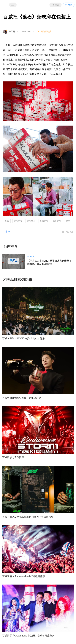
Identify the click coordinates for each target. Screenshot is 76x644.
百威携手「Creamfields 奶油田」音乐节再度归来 (28, 636)
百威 (7, 221)
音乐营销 (57, 221)
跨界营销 (18, 221)
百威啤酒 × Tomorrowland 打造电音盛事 (24, 576)
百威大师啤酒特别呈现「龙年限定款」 (23, 398)
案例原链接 (46, 31)
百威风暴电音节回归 (13, 457)
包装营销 (44, 221)
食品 (68, 221)
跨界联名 (31, 221)
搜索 (57, 5)
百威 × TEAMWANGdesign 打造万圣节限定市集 (28, 517)
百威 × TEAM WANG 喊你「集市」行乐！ (25, 338)
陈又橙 (12, 31)
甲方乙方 (31, 257)
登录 (70, 5)
